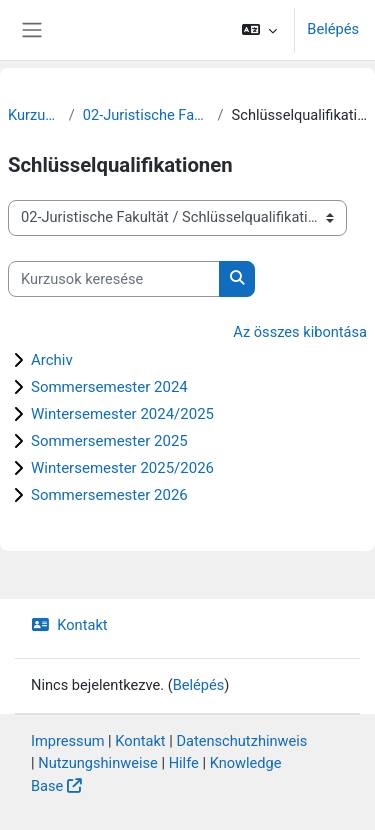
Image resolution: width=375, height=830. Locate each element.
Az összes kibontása (300, 332)
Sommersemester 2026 (109, 495)
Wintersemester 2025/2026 (122, 468)
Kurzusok (34, 115)
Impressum (68, 741)
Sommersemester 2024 (109, 387)
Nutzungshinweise (98, 763)
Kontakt (69, 625)
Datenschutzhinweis (241, 741)
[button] (259, 30)
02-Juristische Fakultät (146, 115)
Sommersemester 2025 (109, 441)
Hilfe (184, 763)
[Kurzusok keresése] (114, 279)
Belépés (333, 29)
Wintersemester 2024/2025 (122, 414)
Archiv (52, 360)
